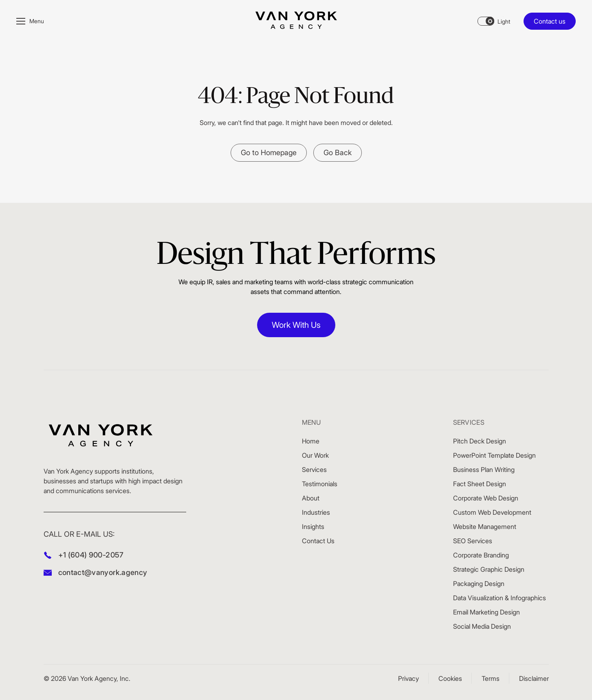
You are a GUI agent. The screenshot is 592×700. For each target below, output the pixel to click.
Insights (313, 527)
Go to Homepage (269, 153)
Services (314, 470)
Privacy (408, 678)
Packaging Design (479, 584)
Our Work (315, 455)
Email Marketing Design (486, 612)
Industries (316, 512)
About (311, 498)
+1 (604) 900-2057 (91, 555)
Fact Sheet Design (480, 484)
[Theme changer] (494, 21)
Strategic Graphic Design (489, 569)
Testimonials (320, 484)
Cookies (450, 678)
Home (311, 441)
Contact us (550, 21)
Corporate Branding (481, 555)
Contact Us (318, 541)
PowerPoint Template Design (494, 455)
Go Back (338, 153)
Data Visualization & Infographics (500, 598)
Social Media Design (482, 626)
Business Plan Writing (484, 470)
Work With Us (296, 325)
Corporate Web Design (486, 498)
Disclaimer (534, 678)
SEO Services (473, 541)
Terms (491, 678)
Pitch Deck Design (480, 441)
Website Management (485, 527)
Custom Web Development (492, 512)
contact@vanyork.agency (103, 572)
